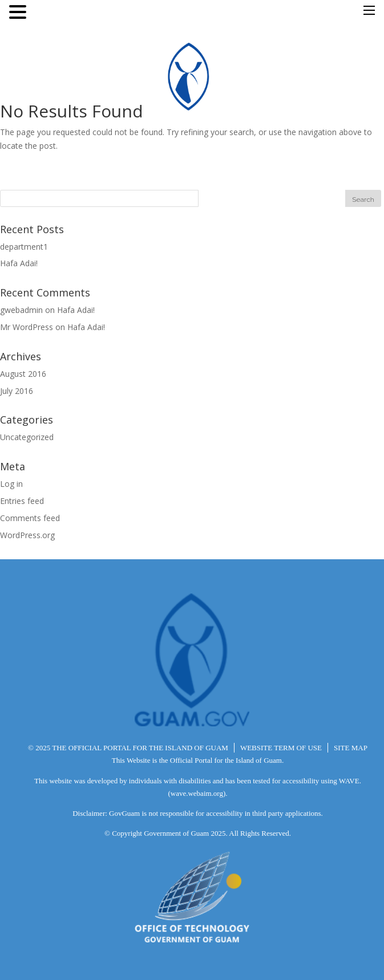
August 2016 (23, 374)
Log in (11, 484)
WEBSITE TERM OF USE (281, 748)
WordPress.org (27, 535)
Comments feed (30, 518)
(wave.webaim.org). (197, 793)
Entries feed (22, 501)
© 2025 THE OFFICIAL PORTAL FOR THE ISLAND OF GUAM (128, 748)
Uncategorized (27, 437)
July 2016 (17, 391)
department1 (24, 247)
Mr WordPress (27, 327)
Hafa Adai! (19, 263)
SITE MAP (351, 748)
